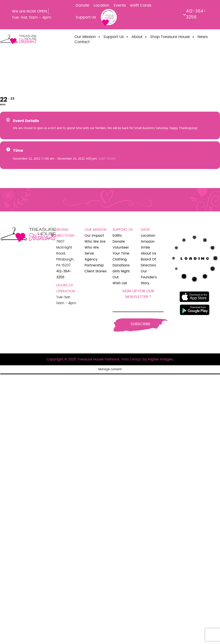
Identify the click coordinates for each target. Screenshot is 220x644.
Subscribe (141, 324)
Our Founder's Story (149, 277)
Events (120, 5)
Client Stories (96, 271)
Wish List (120, 283)
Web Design (131, 359)
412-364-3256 (195, 14)
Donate (82, 5)
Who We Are (95, 242)
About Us (148, 253)
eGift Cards (141, 5)
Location (102, 5)
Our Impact (94, 236)
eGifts (117, 236)
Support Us (86, 17)
